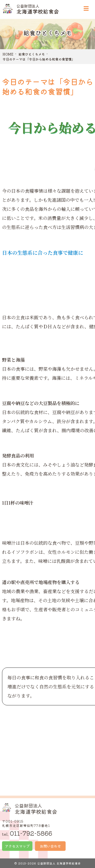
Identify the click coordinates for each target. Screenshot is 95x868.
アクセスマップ (17, 846)
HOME (8, 54)
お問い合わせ (50, 846)
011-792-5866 (31, 833)
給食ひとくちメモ (32, 54)
